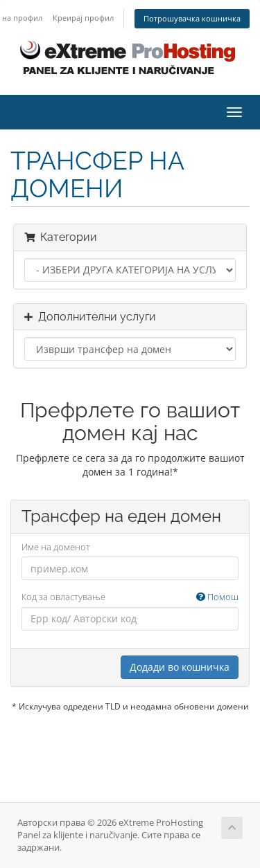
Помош (217, 597)
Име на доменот (56, 547)
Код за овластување (130, 597)
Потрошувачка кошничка (192, 18)
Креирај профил (83, 18)
